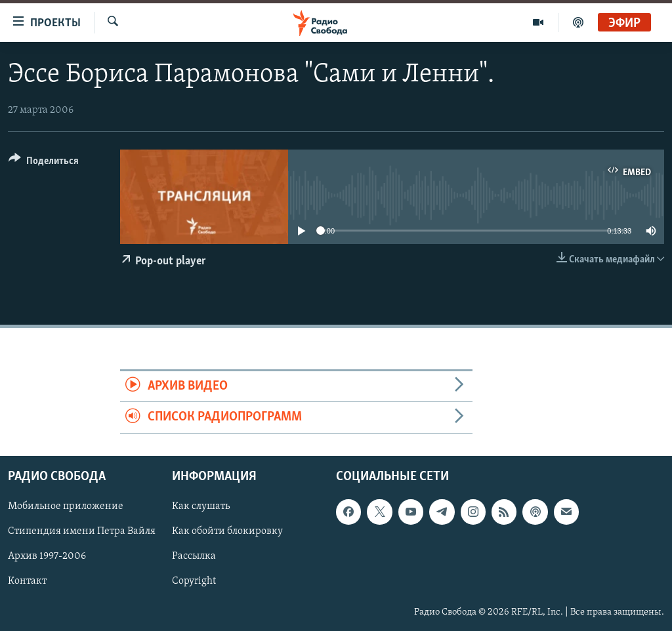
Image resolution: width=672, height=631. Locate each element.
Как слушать (201, 506)
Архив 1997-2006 (47, 556)
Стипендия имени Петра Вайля (82, 531)
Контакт (27, 581)
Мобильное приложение (66, 506)
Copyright (194, 581)
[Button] (44, 163)
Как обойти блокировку (227, 531)
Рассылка (194, 556)
